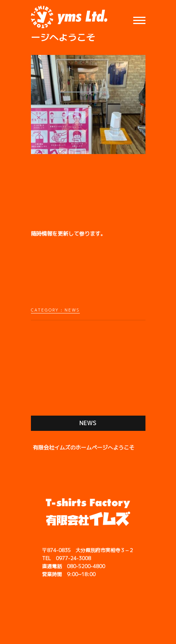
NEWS (72, 310)
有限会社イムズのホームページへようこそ (84, 447)
